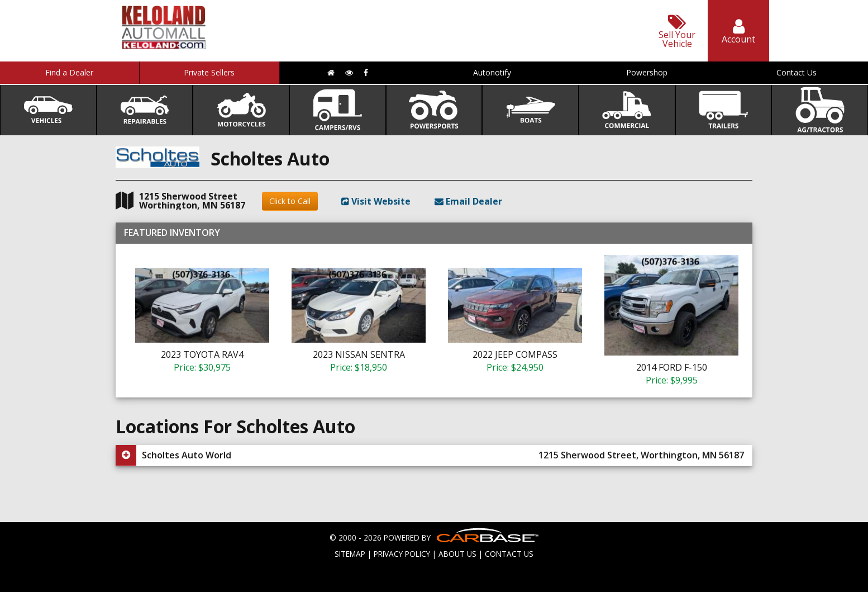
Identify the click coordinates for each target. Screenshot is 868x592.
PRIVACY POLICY (402, 554)
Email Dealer (468, 201)
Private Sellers (209, 72)
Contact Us (797, 72)
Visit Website (376, 201)
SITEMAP (350, 554)
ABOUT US (457, 554)
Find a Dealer (69, 72)
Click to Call (290, 201)
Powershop (647, 72)
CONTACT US (509, 554)
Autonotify (492, 72)
